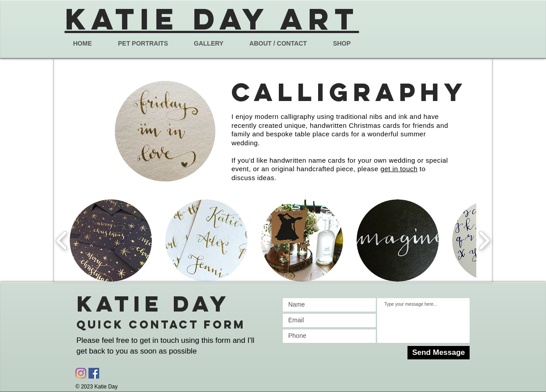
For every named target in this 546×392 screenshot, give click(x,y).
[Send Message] (439, 353)
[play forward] (484, 240)
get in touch (399, 169)
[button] (111, 240)
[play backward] (62, 240)
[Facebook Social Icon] (94, 373)
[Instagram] (81, 373)
